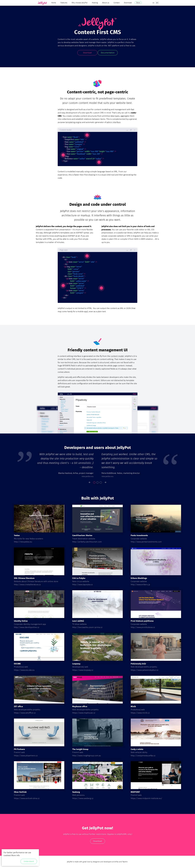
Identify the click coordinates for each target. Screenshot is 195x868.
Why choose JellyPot (80, 3)
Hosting (95, 3)
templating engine (73, 122)
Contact (117, 3)
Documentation (108, 53)
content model (117, 356)
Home (54, 3)
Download (128, 3)
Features (64, 3)
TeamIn (125, 862)
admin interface (114, 122)
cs (153, 3)
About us (106, 3)
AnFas (116, 862)
